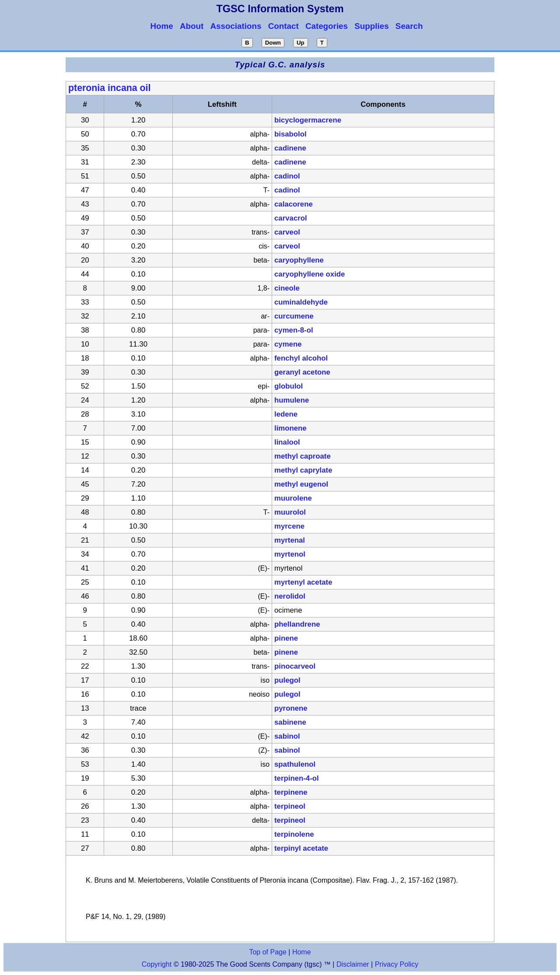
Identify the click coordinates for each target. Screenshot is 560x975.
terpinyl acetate (301, 848)
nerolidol (290, 596)
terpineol (290, 806)
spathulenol (295, 764)
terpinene (291, 792)
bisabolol (290, 134)
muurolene (293, 498)
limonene (290, 428)
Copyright (157, 964)
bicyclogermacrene (308, 120)
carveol (287, 232)
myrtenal (290, 540)
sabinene (290, 722)
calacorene (294, 204)
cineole (287, 288)
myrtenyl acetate (303, 582)
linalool (287, 442)
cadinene (290, 148)
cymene (288, 344)
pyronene (291, 708)
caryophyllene (299, 260)
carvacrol (291, 218)
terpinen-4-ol (297, 778)
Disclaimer (353, 964)
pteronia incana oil (109, 88)
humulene (292, 400)
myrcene (289, 526)
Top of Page (268, 952)
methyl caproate (303, 456)
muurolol (290, 512)
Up (301, 43)
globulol (289, 386)
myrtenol (290, 554)
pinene (286, 638)
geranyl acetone (302, 372)
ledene (286, 414)
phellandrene (297, 624)
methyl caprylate (303, 470)
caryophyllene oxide (310, 274)
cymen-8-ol (294, 330)
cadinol (287, 176)
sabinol (287, 736)
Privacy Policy (395, 964)
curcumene (294, 316)
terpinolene (294, 834)
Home (302, 952)
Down (273, 43)
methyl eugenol (301, 484)
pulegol (287, 680)
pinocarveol (295, 666)
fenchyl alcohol (301, 358)
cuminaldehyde (301, 302)
